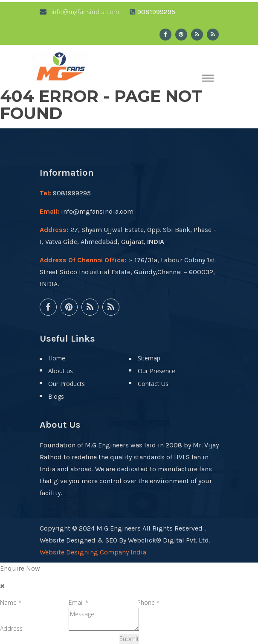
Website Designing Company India (93, 552)
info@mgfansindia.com (80, 12)
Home (57, 358)
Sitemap (149, 358)
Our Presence (157, 371)
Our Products (67, 384)
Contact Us (153, 384)
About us (61, 371)
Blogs (56, 396)
